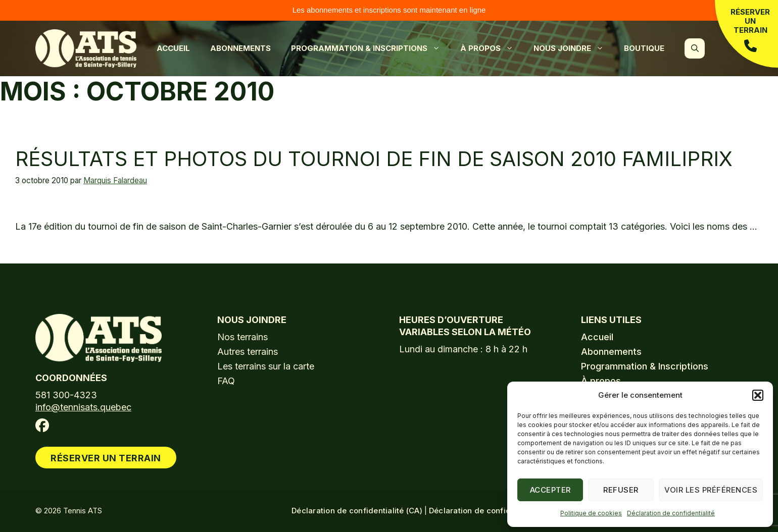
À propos (492, 48)
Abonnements (240, 48)
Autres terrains (248, 352)
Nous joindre (574, 48)
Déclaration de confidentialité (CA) (357, 511)
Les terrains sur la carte (266, 366)
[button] (758, 395)
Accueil (173, 48)
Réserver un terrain (750, 30)
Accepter (550, 490)
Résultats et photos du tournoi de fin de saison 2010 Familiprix (374, 159)
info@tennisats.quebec (83, 407)
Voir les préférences (711, 490)
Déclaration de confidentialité (671, 513)
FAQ (226, 381)
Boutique (644, 48)
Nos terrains (242, 337)
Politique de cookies (591, 513)
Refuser (621, 490)
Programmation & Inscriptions (371, 48)
